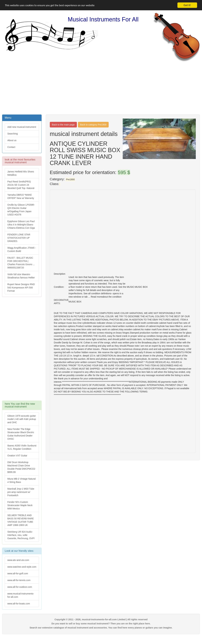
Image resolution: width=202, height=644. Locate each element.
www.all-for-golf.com (18, 573)
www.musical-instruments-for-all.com (21, 595)
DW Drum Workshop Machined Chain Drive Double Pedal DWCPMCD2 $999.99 (21, 467)
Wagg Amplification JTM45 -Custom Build (22, 249)
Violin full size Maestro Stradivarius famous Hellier (21, 276)
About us (12, 140)
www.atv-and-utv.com (18, 560)
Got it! (187, 5)
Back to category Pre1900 (93, 125)
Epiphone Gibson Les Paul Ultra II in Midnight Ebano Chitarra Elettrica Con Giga (21, 225)
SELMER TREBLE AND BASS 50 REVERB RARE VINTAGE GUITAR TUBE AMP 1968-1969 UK (21, 520)
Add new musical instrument (22, 127)
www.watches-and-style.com (22, 567)
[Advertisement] (101, 88)
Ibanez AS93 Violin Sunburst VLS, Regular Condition (22, 447)
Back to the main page (63, 125)
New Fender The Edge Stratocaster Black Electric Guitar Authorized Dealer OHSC (21, 434)
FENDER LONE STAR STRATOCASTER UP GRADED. (19, 238)
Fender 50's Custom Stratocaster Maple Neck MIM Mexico (20, 505)
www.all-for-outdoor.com (20, 587)
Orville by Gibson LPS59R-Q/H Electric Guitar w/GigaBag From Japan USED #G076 (21, 210)
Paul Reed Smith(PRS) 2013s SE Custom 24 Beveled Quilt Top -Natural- (21, 185)
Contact (11, 147)
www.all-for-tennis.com (19, 580)
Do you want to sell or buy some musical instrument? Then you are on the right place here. (101, 624)
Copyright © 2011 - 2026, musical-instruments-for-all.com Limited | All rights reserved (101, 619)
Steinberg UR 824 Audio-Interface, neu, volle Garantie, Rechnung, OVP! (21, 535)
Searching (13, 134)
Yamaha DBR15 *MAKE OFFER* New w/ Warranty (21, 196)
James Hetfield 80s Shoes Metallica (21, 173)
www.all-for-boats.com (19, 604)
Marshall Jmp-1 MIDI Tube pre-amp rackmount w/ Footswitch (21, 492)
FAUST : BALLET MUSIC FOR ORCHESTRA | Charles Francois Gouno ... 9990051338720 (21, 263)
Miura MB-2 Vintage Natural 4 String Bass (21, 480)
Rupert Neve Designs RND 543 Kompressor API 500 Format (21, 288)
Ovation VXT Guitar (17, 456)
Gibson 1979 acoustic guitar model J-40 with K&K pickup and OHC (22, 419)
